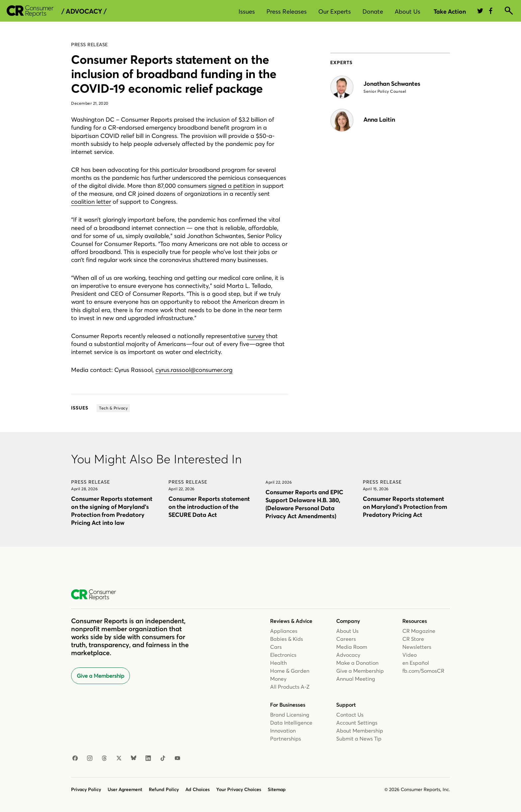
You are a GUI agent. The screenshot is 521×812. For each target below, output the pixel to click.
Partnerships (286, 739)
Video (410, 655)
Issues (247, 11)
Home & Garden (290, 671)
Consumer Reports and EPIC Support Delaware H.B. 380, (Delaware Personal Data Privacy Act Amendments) (304, 504)
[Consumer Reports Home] (97, 595)
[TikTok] (163, 758)
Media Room (352, 647)
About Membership (360, 731)
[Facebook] (75, 758)
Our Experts (335, 11)
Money (278, 679)
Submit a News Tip (359, 739)
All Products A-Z (290, 687)
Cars (276, 647)
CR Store (413, 639)
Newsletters (417, 647)
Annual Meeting (356, 679)
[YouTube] (177, 758)
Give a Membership (101, 676)
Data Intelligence (291, 723)
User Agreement (125, 789)
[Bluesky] (134, 758)
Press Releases (287, 11)
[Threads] (104, 758)
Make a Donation (357, 663)
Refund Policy (164, 789)
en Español (416, 663)
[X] (119, 758)
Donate (373, 11)
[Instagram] (90, 758)
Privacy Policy (86, 789)
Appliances (284, 631)
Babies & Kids (287, 639)
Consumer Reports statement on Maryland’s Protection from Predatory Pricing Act (405, 507)
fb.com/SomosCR (423, 671)
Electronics (283, 655)
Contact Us (350, 715)
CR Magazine (419, 631)
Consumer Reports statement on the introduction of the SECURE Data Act (209, 507)
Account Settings (357, 723)
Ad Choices (198, 789)
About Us (408, 11)
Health (278, 663)
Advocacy (348, 655)
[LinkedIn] (148, 758)
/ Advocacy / (84, 11)
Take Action (450, 11)
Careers (346, 639)
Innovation (283, 731)
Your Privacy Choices (239, 789)
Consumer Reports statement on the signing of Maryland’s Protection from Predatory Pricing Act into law (112, 511)
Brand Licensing (290, 715)
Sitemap (277, 789)
